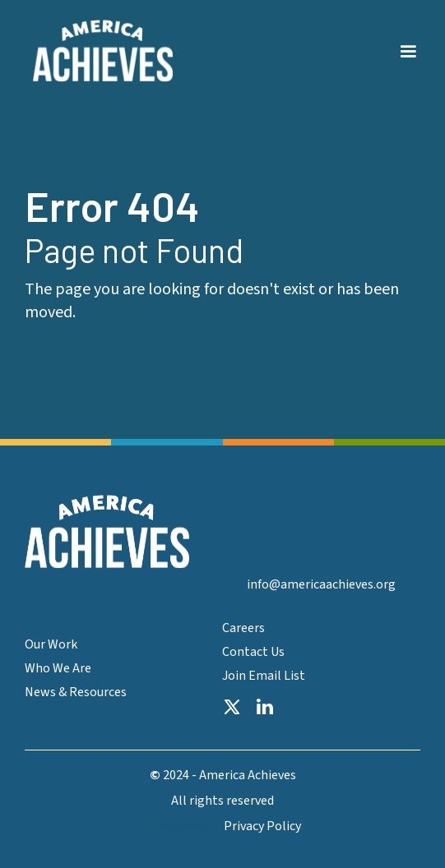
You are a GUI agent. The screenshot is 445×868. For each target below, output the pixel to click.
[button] (408, 42)
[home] (99, 51)
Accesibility (176, 826)
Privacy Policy (262, 826)
